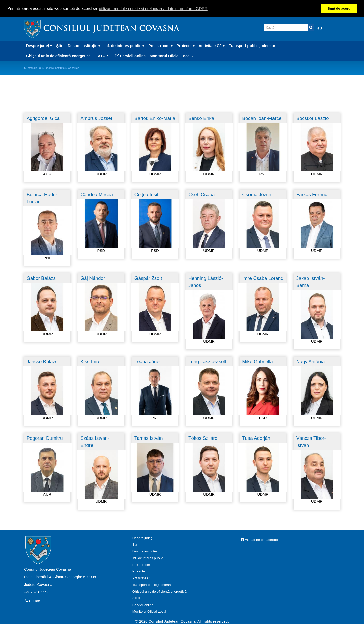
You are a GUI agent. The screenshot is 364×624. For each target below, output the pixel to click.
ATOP (137, 598)
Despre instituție (55, 68)
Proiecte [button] (186, 46)
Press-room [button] (161, 46)
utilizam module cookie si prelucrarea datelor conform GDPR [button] (153, 9)
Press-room (141, 565)
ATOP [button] (104, 56)
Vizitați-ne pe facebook (260, 540)
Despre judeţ (142, 538)
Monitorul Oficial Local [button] (172, 56)
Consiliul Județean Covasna (111, 29)
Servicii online (130, 56)
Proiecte (139, 571)
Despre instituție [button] (84, 46)
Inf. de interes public (148, 558)
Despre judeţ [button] (39, 46)
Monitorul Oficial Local (149, 611)
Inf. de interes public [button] (124, 46)
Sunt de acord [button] (339, 8)
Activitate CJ (142, 578)
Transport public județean (252, 46)
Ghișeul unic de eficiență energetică (160, 592)
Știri (60, 46)
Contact (33, 601)
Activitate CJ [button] (212, 46)
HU (320, 28)
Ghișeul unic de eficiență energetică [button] (60, 56)
